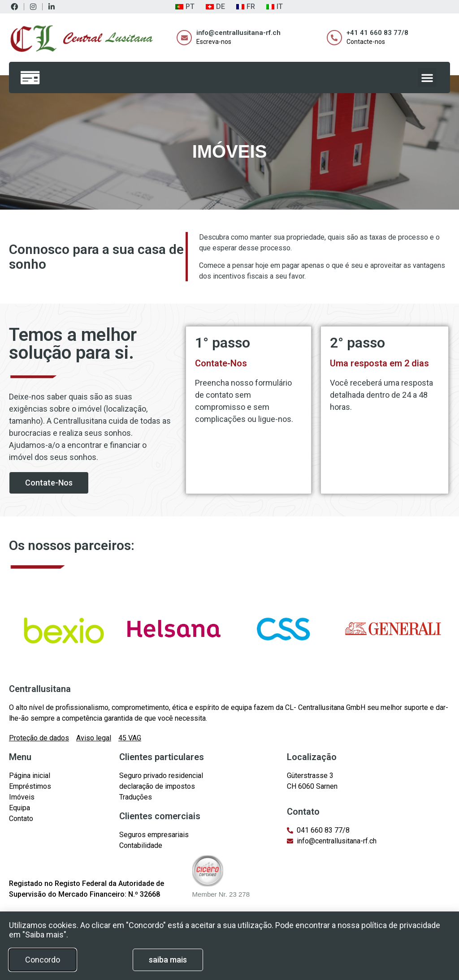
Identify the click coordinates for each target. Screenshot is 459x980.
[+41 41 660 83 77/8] (334, 38)
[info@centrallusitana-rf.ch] (184, 38)
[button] (427, 77)
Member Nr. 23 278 (221, 894)
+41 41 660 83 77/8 (377, 33)
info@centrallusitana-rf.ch (238, 33)
